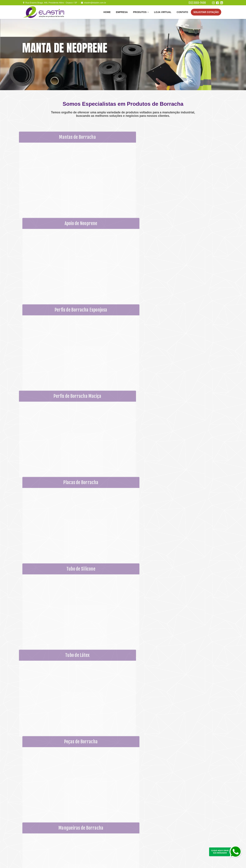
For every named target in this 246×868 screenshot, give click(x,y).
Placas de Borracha (102, 836)
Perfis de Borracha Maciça (105, 832)
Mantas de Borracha (102, 821)
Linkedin (200, 834)
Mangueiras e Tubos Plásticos (141, 819)
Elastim (39, 862)
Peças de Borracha (136, 812)
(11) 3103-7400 (197, 3)
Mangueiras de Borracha (138, 815)
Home (107, 12)
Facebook (200, 825)
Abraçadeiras (133, 830)
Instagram (200, 816)
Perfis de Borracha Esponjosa (107, 828)
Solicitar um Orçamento (200, 843)
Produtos (141, 12)
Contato (182, 12)
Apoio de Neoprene (102, 825)
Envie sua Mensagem (204, 785)
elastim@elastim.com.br (94, 3)
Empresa (122, 12)
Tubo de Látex (134, 808)
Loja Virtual (163, 12)
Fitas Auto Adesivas (136, 822)
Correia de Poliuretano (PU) (140, 826)
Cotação (206, 12)
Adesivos (131, 833)
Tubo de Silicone (101, 839)
